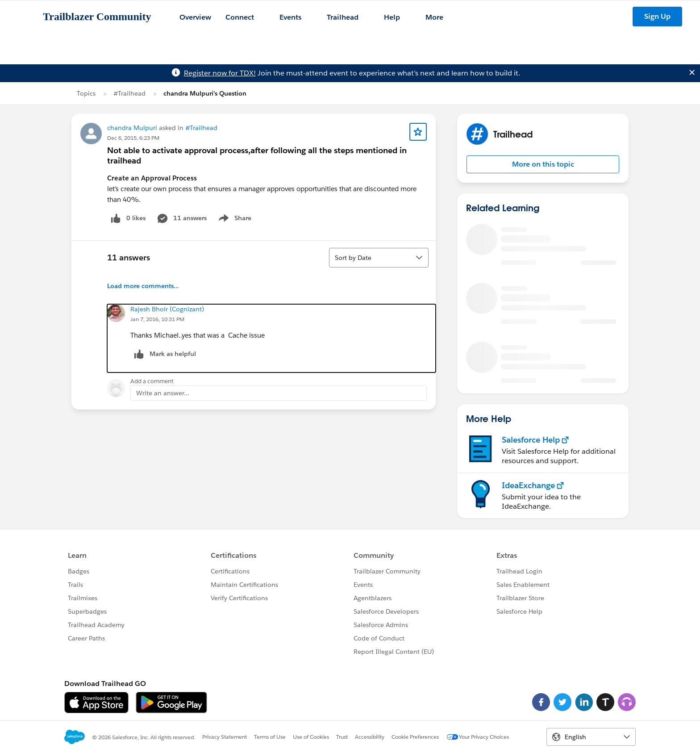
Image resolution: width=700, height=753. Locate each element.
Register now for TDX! (220, 73)
